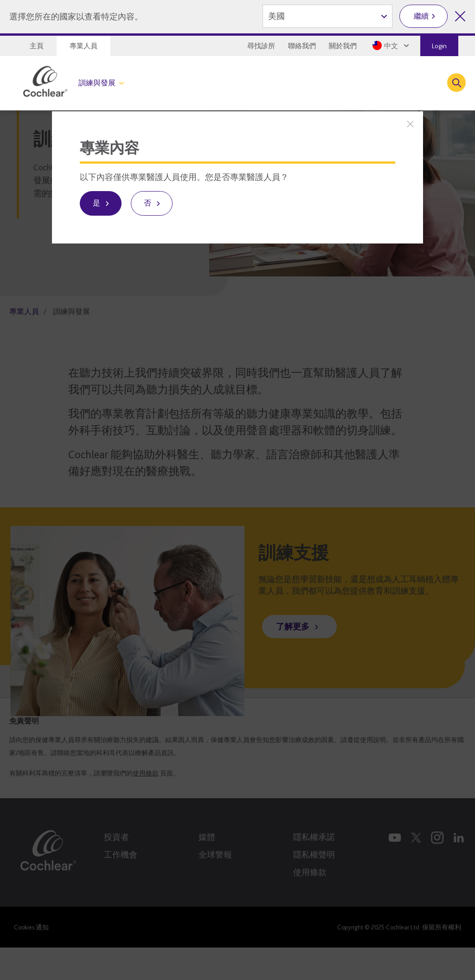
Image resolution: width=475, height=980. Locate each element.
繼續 (421, 16)
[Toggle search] (456, 83)
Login (439, 46)
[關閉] (410, 124)
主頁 (37, 46)
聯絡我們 (302, 46)
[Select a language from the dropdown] (392, 45)
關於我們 (343, 46)
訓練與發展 (97, 83)
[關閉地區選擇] (460, 16)
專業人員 (83, 46)
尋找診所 (261, 46)
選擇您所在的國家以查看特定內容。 (76, 16)
